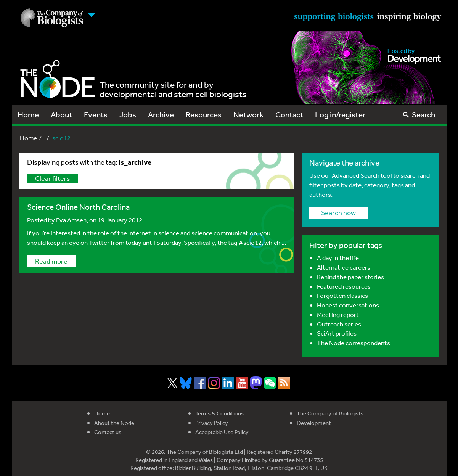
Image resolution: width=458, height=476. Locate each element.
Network (248, 115)
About (61, 115)
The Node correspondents (354, 343)
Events (96, 115)
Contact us (108, 432)
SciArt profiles (337, 333)
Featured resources (344, 286)
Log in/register (340, 115)
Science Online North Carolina (78, 207)
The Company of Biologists (330, 413)
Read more (51, 261)
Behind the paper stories (350, 277)
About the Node (114, 423)
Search (419, 115)
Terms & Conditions (219, 413)
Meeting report (338, 314)
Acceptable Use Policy (222, 432)
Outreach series (339, 324)
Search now (338, 212)
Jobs (128, 115)
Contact (289, 115)
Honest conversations (348, 305)
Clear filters (53, 178)
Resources (204, 115)
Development (314, 423)
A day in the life (338, 258)
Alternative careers (344, 267)
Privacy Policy (212, 423)
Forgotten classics (342, 295)
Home (28, 115)
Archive (161, 115)
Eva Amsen (71, 220)
